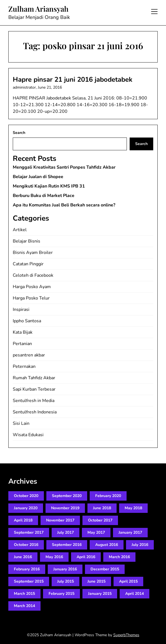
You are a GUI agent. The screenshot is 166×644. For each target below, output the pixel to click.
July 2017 (66, 532)
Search (19, 133)
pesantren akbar (29, 355)
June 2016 (23, 557)
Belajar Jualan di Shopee (38, 177)
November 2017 (60, 520)
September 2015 (29, 581)
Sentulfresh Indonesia (35, 412)
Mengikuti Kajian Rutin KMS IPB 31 (49, 186)
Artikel (20, 230)
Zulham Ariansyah (38, 9)
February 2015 (61, 594)
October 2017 (100, 520)
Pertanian (22, 344)
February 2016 (27, 569)
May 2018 (133, 508)
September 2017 (29, 532)
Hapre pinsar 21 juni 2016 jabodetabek (73, 79)
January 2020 (26, 508)
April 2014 (134, 594)
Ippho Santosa (27, 321)
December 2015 (105, 569)
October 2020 (26, 496)
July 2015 (66, 581)
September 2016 (67, 545)
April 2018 (23, 520)
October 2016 (26, 545)
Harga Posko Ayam (32, 287)
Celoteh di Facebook (33, 275)
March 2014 (24, 606)
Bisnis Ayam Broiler (33, 253)
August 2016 (107, 545)
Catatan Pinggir (28, 264)
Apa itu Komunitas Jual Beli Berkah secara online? (64, 205)
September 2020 (67, 496)
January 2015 (100, 594)
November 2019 (65, 508)
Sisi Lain (21, 423)
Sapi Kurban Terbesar (34, 389)
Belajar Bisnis (27, 241)
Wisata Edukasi (28, 435)
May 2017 (96, 532)
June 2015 (96, 581)
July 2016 (140, 545)
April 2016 (86, 557)
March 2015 (24, 594)
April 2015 (128, 581)
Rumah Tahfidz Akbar (34, 378)
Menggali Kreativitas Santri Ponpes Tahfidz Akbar (64, 167)
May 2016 (54, 557)
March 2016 (119, 557)
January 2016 (65, 569)
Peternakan (24, 366)
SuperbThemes (126, 635)
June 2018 (102, 508)
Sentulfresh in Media (34, 401)
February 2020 (108, 496)
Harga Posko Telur (31, 298)
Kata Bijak (23, 332)
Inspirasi (21, 309)
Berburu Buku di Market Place (44, 196)
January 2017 (130, 532)
